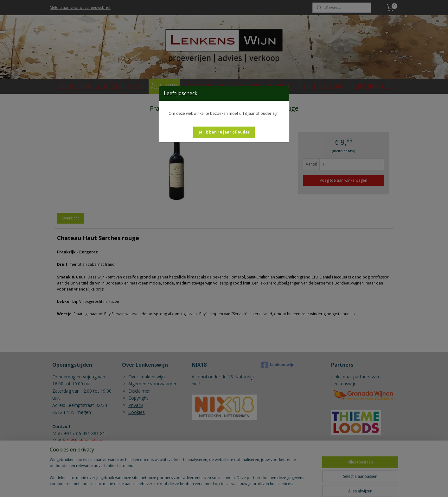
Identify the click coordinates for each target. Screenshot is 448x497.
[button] (224, 132)
